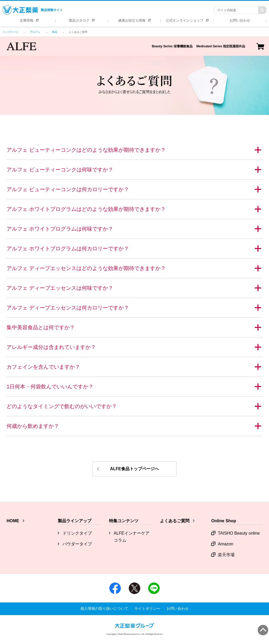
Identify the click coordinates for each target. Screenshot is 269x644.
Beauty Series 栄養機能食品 (172, 46)
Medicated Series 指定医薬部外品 (221, 46)
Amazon (226, 544)
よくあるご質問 (175, 521)
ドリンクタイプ (77, 533)
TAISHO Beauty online (239, 533)
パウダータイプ (77, 544)
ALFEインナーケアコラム (132, 537)
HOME (13, 521)
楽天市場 (226, 555)
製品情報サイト (33, 10)
